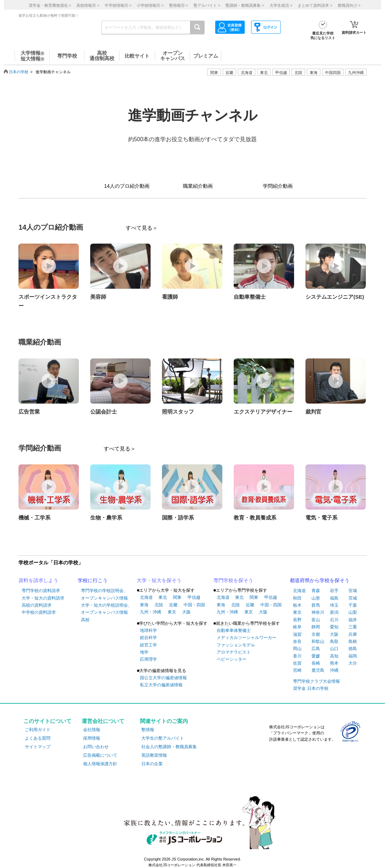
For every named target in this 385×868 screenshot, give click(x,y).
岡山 (297, 649)
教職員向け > (349, 5)
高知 (334, 656)
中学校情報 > (118, 5)
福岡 (353, 656)
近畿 (173, 605)
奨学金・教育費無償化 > (50, 5)
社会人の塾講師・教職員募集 (169, 747)
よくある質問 (38, 738)
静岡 (316, 627)
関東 (177, 597)
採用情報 (92, 738)
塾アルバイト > (207, 5)
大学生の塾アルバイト (163, 738)
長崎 (316, 663)
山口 (334, 649)
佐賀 (297, 663)
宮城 (353, 591)
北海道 (247, 73)
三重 (353, 627)
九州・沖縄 (151, 612)
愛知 (334, 627)
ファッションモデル (236, 645)
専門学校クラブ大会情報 (316, 681)
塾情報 (148, 730)
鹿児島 (318, 670)
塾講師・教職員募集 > (245, 5)
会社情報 (92, 730)
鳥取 (334, 641)
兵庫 (353, 634)
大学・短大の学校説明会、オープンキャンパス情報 (107, 609)
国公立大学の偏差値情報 (163, 678)
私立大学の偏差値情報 (161, 685)
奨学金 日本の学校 (311, 688)
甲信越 (194, 597)
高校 (85, 620)
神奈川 (318, 612)
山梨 (353, 612)
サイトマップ (38, 747)
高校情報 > (88, 5)
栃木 (297, 605)
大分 (353, 663)
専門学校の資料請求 (41, 591)
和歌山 (318, 641)
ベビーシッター (232, 659)
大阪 (186, 612)
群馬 (316, 605)
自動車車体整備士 (234, 630)
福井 (353, 620)
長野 (297, 620)
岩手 (334, 591)
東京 (172, 612)
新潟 (334, 612)
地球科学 (148, 630)
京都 (316, 634)
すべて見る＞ (142, 228)
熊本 (334, 663)
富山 (316, 620)
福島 (334, 598)
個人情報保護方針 (100, 764)
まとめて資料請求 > (315, 5)
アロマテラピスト (234, 652)
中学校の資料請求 (39, 612)
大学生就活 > (281, 5)
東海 (144, 605)
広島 (316, 649)
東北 (163, 597)
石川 (334, 620)
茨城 (353, 598)
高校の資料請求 (37, 605)
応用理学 (148, 659)
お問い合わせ (96, 747)
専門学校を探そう (233, 580)
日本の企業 (152, 764)
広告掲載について (100, 755)
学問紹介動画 (278, 186)
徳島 (353, 649)
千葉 (353, 605)
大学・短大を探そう (159, 580)
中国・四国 (194, 605)
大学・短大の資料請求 (43, 598)
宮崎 (297, 670)
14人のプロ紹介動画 (127, 186)
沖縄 (334, 670)
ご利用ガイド (38, 730)
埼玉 (334, 605)
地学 (144, 652)
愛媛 (316, 656)
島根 (353, 641)
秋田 (297, 598)
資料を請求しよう (38, 580)
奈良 (297, 641)
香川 (297, 656)
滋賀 (297, 634)
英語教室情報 (154, 755)
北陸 (159, 605)
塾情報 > (178, 5)
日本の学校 (19, 72)
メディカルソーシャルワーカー (246, 638)
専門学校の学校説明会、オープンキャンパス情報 (104, 594)
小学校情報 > (150, 5)
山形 (316, 598)
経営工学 (148, 645)
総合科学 (148, 638)
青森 (316, 591)
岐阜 (297, 627)
